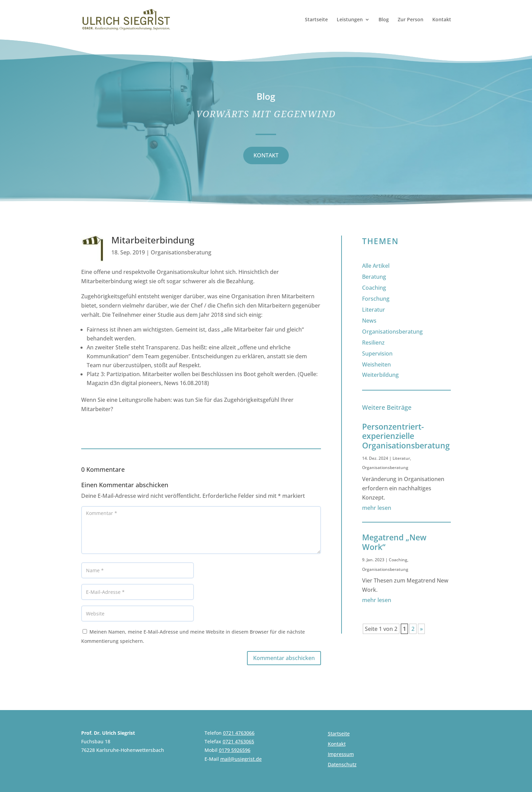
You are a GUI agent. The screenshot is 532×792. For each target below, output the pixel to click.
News (369, 321)
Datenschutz (342, 765)
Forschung (376, 299)
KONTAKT (266, 155)
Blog (384, 20)
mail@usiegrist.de (241, 759)
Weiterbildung (380, 375)
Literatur (374, 310)
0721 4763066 (239, 733)
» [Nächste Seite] (421, 629)
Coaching (374, 288)
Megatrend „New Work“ (394, 542)
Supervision (377, 353)
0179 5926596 (235, 750)
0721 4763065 (238, 741)
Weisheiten (376, 364)
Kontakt (442, 20)
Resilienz (373, 343)
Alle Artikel (376, 266)
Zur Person (411, 20)
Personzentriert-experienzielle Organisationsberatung (406, 436)
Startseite (316, 20)
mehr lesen (377, 508)
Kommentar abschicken (284, 658)
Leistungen (350, 20)
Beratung (374, 277)
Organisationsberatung (181, 252)
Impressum (341, 755)
